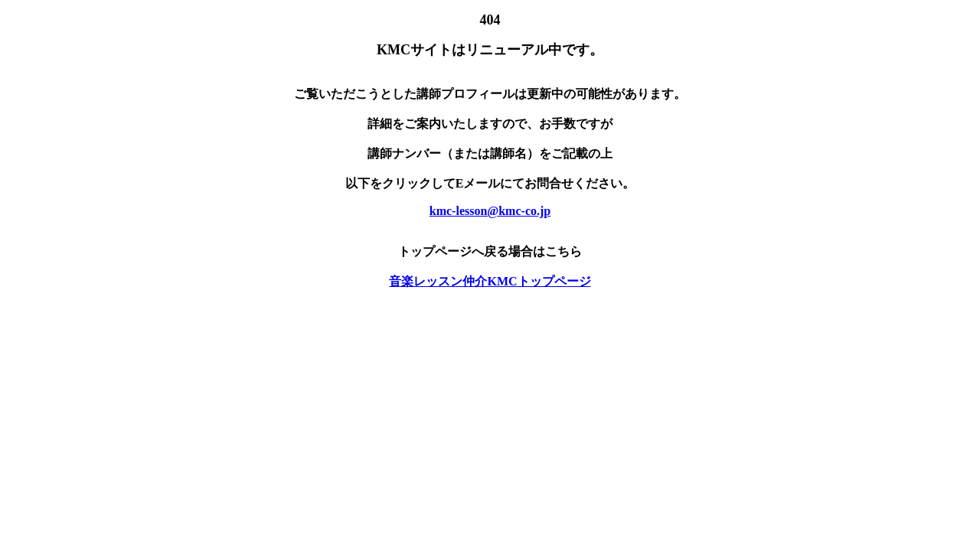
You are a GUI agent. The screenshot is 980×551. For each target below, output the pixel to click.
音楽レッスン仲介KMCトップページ (490, 281)
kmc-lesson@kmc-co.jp (490, 211)
